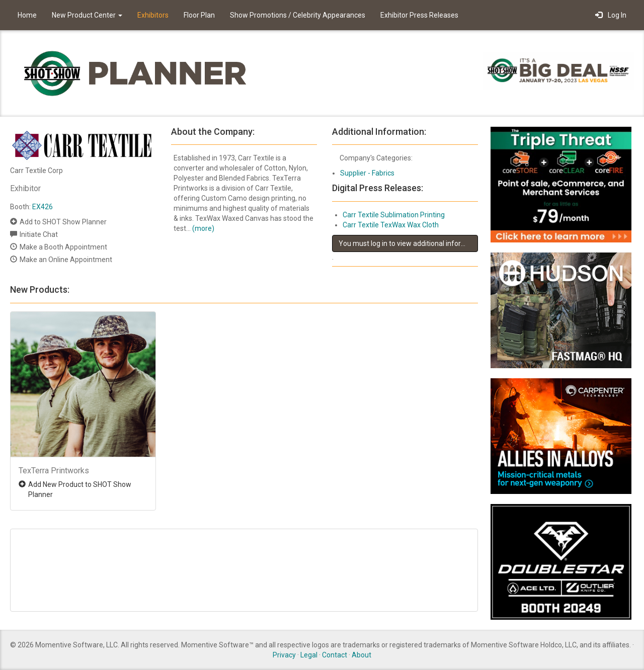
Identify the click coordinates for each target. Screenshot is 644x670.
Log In (611, 15)
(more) (203, 228)
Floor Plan (199, 15)
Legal (309, 655)
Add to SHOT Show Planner (63, 222)
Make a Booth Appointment (63, 247)
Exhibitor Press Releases (419, 15)
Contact (335, 655)
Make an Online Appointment (66, 260)
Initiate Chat (39, 234)
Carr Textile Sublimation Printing (394, 215)
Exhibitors (153, 15)
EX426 (43, 207)
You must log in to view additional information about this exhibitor (408, 243)
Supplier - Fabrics (367, 173)
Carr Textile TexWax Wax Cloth (391, 225)
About (361, 655)
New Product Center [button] (87, 15)
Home (27, 15)
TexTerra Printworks (54, 471)
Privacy (284, 655)
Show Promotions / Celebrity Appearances (298, 15)
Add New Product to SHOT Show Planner (80, 489)
